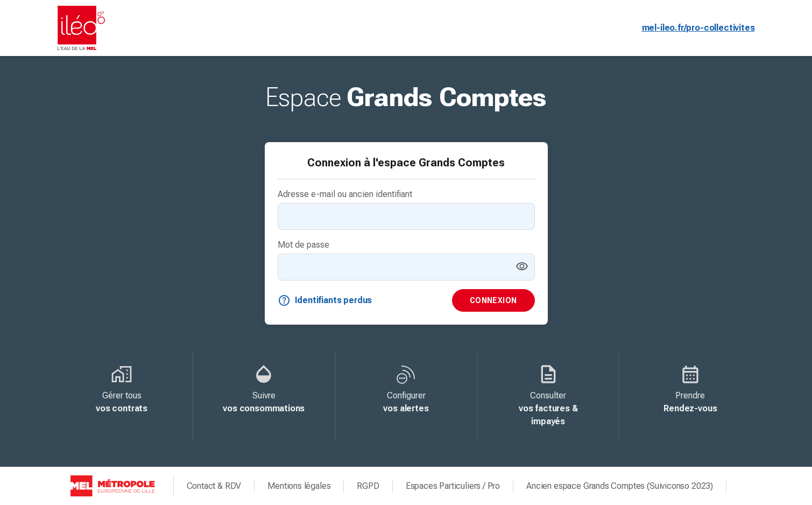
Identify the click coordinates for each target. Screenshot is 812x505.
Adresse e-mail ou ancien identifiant (345, 194)
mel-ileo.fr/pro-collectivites (698, 28)
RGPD (368, 486)
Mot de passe (303, 245)
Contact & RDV (214, 486)
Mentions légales (299, 486)
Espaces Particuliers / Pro (453, 486)
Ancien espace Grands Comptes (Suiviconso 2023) (620, 486)
